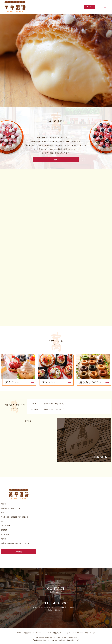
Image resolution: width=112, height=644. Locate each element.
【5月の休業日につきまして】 (54, 410)
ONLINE (90, 7)
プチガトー (37, 633)
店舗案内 (56, 160)
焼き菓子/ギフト (59, 633)
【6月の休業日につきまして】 (54, 404)
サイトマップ (90, 633)
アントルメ (47, 633)
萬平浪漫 (28, 421)
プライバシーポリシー (75, 633)
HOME (20, 633)
